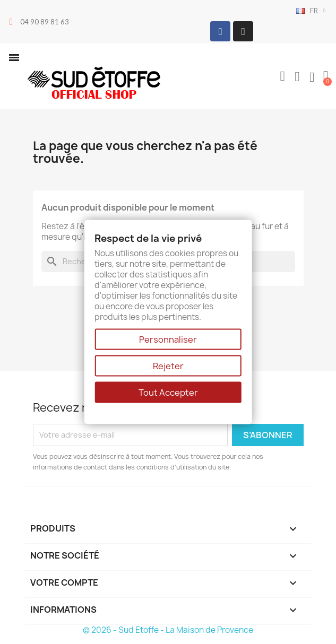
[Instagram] (243, 31)
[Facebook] (220, 31)
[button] (14, 58)
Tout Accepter (168, 392)
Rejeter (168, 365)
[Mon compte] (297, 77)
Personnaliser (168, 339)
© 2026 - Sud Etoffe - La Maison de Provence (168, 630)
